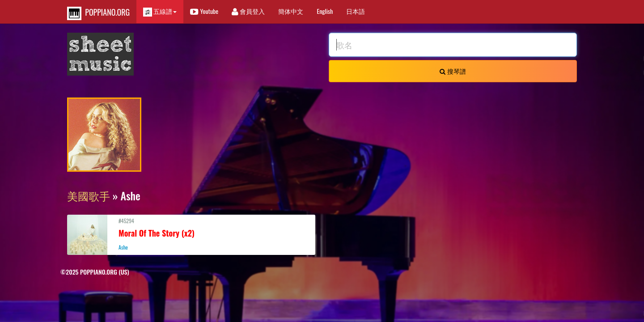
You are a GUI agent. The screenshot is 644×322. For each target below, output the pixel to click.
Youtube (204, 11)
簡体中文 (291, 11)
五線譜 (160, 11)
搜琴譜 (453, 71)
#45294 (191, 234)
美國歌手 (89, 195)
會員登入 (248, 11)
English (325, 11)
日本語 (356, 11)
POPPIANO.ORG (98, 13)
